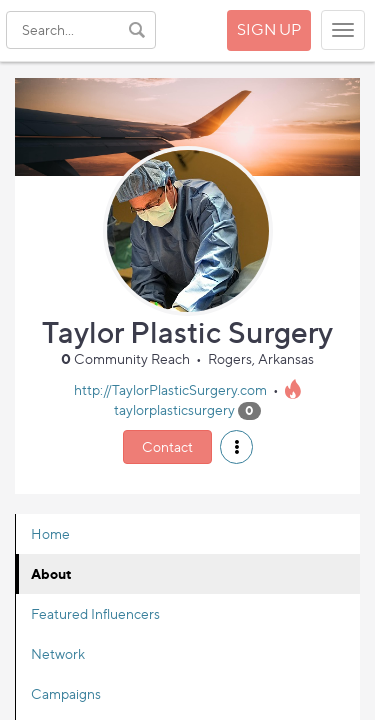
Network (58, 653)
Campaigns (66, 693)
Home (50, 533)
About (51, 573)
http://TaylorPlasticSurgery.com (170, 389)
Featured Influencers (95, 613)
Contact (167, 446)
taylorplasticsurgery (174, 409)
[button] (236, 447)
